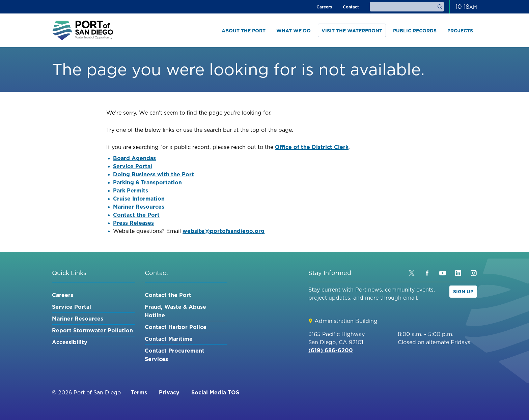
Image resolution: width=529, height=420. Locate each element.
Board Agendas (134, 158)
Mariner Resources (139, 207)
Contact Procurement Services (175, 355)
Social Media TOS (215, 392)
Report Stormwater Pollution (92, 330)
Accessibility (70, 342)
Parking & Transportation (147, 182)
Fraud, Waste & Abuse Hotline (175, 311)
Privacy (169, 392)
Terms (139, 392)
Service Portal (133, 166)
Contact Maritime (169, 339)
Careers (324, 7)
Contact (351, 7)
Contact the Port (136, 215)
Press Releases (133, 223)
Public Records (415, 31)
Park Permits (131, 190)
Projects (460, 31)
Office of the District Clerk (312, 147)
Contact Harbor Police (176, 327)
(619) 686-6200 (331, 350)
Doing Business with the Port (154, 174)
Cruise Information (139, 199)
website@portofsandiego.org (224, 231)
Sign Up (463, 292)
